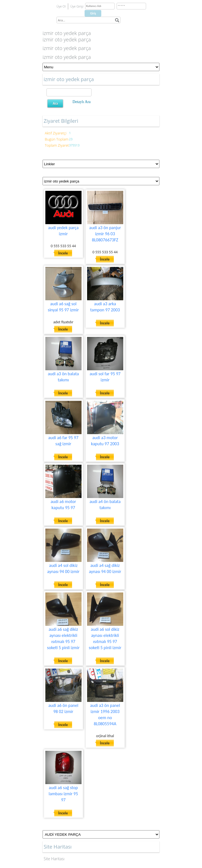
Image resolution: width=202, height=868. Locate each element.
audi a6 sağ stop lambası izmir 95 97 (63, 794)
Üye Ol (61, 6)
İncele (63, 253)
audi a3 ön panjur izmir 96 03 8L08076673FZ (105, 234)
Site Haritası (54, 859)
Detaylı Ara (82, 102)
